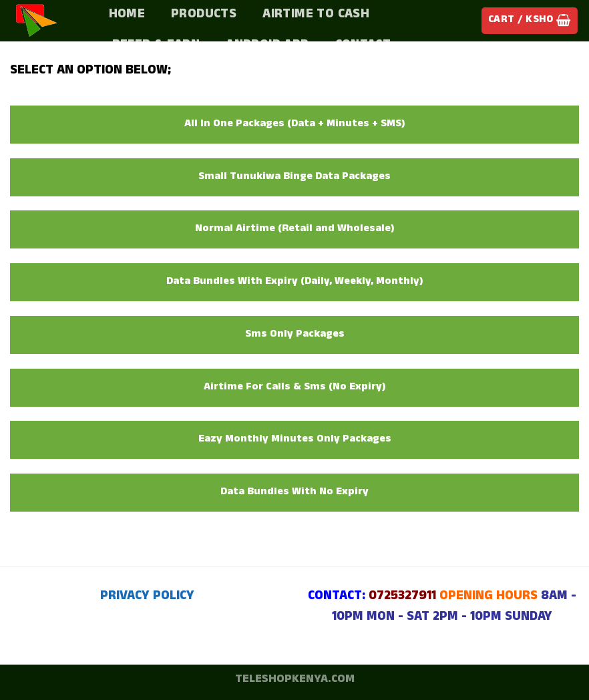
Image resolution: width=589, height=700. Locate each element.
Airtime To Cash (316, 15)
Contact (363, 46)
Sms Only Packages (295, 335)
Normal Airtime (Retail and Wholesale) (295, 229)
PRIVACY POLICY (147, 597)
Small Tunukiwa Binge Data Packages (294, 177)
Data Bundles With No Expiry (294, 493)
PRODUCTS (204, 15)
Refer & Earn (156, 46)
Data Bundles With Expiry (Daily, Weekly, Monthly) (295, 282)
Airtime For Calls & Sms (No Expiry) (295, 388)
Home (127, 15)
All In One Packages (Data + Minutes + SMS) (295, 125)
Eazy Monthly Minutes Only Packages (295, 440)
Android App (267, 46)
